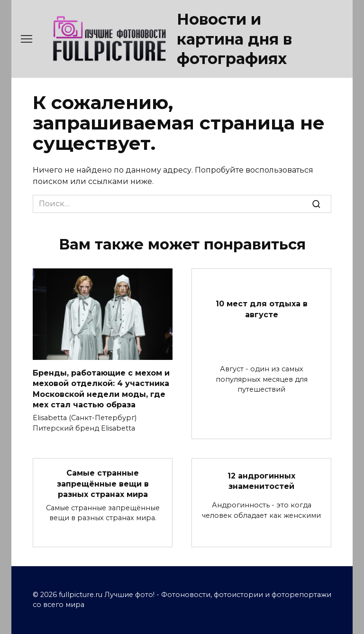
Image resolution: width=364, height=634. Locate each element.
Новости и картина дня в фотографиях (234, 39)
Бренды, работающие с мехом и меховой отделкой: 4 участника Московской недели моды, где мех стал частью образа (101, 388)
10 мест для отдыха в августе (262, 309)
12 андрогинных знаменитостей (261, 481)
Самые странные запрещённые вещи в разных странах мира (103, 484)
